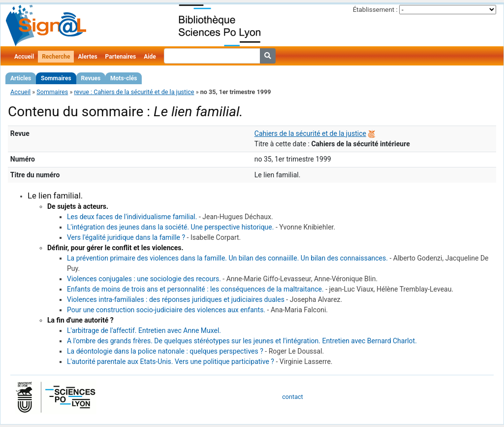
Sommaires (56, 78)
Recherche (56, 57)
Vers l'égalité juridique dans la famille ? (126, 237)
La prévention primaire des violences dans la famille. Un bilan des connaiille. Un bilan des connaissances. (227, 258)
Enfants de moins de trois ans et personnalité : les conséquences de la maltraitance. (195, 289)
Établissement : (375, 10)
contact (292, 397)
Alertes (87, 57)
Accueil (24, 57)
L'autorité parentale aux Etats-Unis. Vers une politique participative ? (171, 361)
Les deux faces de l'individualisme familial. (132, 217)
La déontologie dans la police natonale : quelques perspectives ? (165, 351)
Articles (21, 78)
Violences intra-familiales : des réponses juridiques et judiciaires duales (176, 299)
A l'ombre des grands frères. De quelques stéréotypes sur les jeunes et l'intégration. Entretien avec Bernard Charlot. (242, 341)
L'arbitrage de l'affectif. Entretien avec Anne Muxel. (144, 330)
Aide (150, 57)
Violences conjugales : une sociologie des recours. (144, 279)
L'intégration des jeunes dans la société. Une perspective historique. (170, 227)
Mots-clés (124, 78)
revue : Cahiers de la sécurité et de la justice (134, 92)
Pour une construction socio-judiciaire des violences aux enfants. (166, 310)
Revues (91, 78)
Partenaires (121, 57)
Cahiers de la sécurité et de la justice (310, 133)
